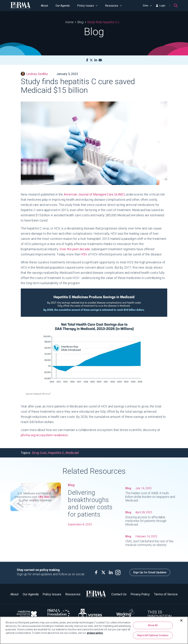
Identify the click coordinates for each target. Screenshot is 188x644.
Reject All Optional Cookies (153, 635)
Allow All (153, 625)
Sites (147, 6)
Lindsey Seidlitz (34, 74)
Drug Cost (39, 453)
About (44, 6)
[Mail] (100, 60)
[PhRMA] (20, 6)
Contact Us (119, 594)
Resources (113, 6)
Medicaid (72, 453)
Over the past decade (75, 249)
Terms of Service (166, 594)
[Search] (176, 6)
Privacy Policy (140, 594)
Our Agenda (63, 6)
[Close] (181, 620)
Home (69, 22)
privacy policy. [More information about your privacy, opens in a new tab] (95, 633)
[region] (94, 630)
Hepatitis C (56, 453)
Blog (80, 22)
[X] (91, 60)
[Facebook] (87, 60)
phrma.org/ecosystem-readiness (44, 435)
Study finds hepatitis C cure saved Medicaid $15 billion (105, 22)
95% (84, 254)
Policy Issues (87, 6)
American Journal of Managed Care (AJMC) (94, 194)
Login (161, 6)
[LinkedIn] (96, 60)
